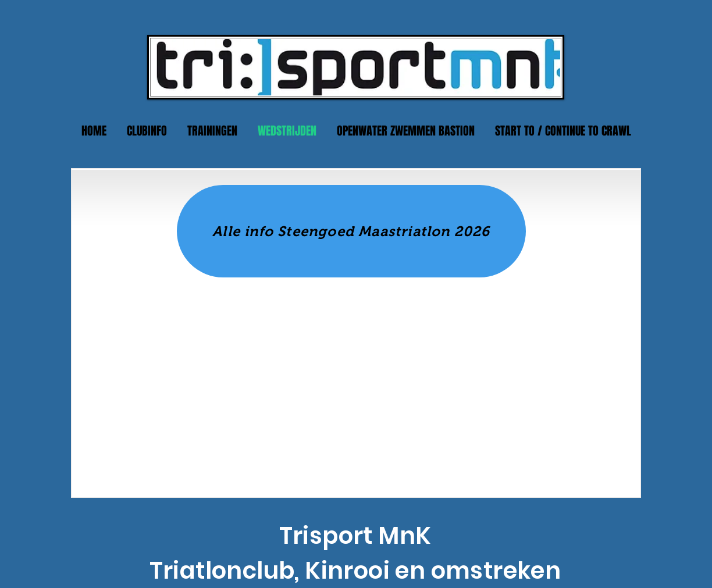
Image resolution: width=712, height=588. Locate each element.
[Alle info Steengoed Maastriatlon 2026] (351, 231)
